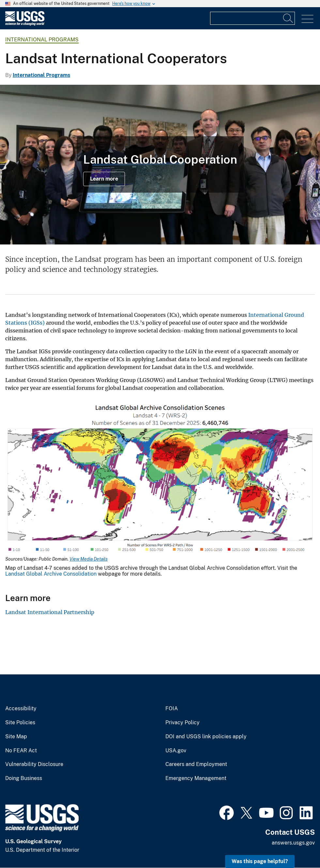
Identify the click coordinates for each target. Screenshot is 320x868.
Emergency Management (196, 778)
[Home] (25, 24)
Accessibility (21, 709)
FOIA (172, 709)
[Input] (252, 18)
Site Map (16, 737)
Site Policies (20, 723)
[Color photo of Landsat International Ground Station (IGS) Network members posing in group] (160, 165)
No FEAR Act (21, 751)
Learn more (104, 179)
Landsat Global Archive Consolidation (51, 574)
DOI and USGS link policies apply (206, 737)
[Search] (288, 18)
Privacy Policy (183, 723)
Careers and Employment (196, 764)
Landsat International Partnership (50, 612)
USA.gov (176, 751)
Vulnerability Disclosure (34, 764)
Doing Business (24, 778)
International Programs (42, 40)
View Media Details (89, 559)
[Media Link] (160, 478)
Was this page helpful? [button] (260, 861)
